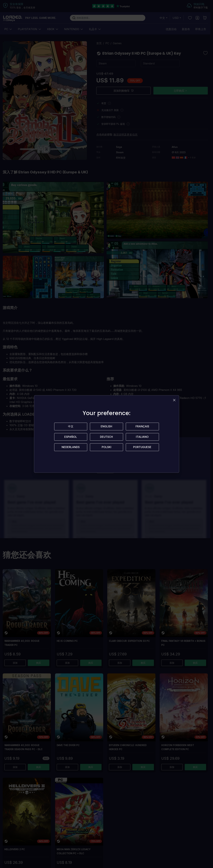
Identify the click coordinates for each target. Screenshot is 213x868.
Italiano (142, 437)
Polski (106, 447)
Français (142, 427)
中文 (71, 427)
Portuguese (142, 447)
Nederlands (71, 447)
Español (71, 437)
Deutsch (106, 437)
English (106, 427)
